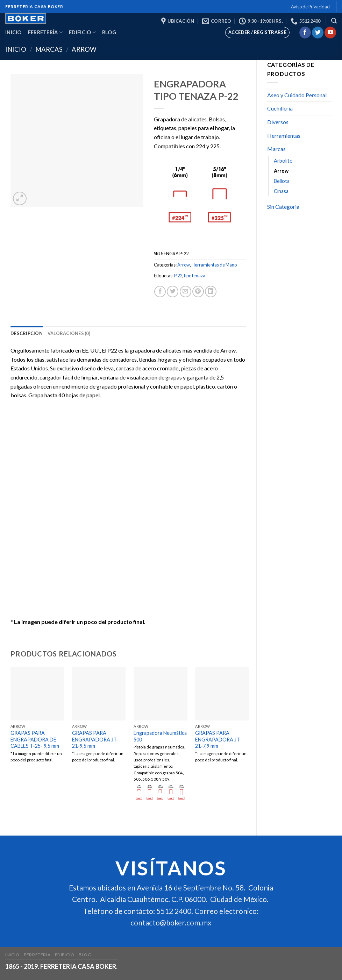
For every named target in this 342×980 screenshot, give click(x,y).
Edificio (82, 32)
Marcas (49, 49)
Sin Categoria (283, 207)
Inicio (13, 32)
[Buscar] (334, 21)
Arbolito (283, 161)
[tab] (27, 333)
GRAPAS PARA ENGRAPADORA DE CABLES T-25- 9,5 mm (35, 739)
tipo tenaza (195, 276)
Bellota (282, 181)
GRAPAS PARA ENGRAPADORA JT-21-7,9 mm (218, 739)
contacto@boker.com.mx (171, 922)
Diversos (278, 122)
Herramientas (284, 136)
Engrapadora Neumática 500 (160, 736)
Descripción (27, 333)
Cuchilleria (280, 108)
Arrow (84, 49)
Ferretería (45, 32)
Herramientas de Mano (214, 265)
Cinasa (281, 191)
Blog (109, 32)
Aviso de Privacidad (310, 7)
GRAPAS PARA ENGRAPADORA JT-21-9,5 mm (95, 739)
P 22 (178, 276)
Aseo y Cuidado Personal (297, 95)
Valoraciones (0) (69, 333)
